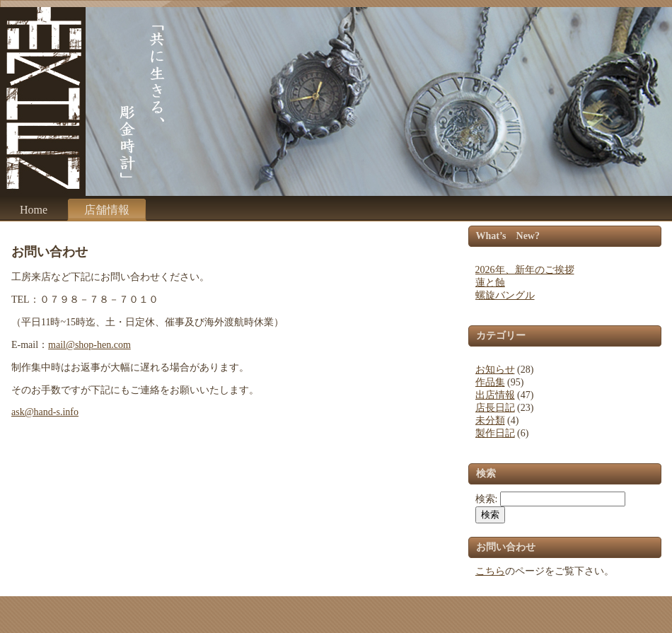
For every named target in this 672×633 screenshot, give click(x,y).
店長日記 (495, 408)
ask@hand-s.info (45, 412)
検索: (487, 499)
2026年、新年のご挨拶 (525, 270)
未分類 (490, 420)
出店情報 (495, 395)
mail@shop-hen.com (89, 345)
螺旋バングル (505, 295)
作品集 (490, 382)
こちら (490, 571)
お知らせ (495, 370)
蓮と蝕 (490, 283)
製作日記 (495, 433)
